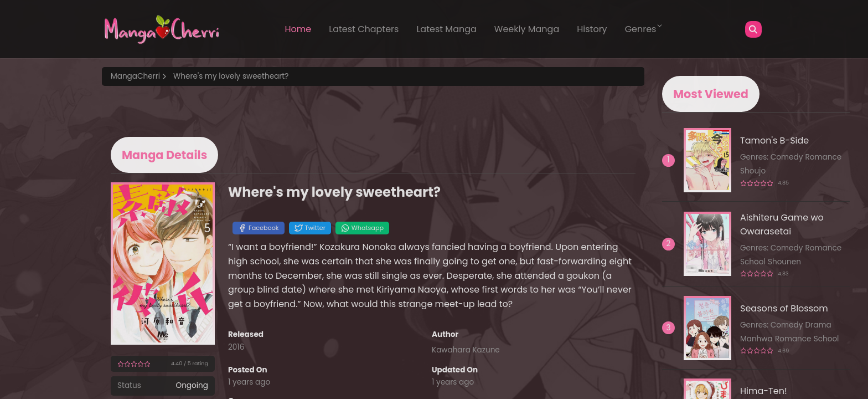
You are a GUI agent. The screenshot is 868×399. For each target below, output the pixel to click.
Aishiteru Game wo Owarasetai (782, 224)
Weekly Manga (527, 29)
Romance (824, 157)
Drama (818, 325)
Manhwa (756, 339)
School (753, 262)
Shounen (784, 262)
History (592, 29)
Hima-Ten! (764, 391)
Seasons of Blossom (784, 308)
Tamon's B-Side (774, 140)
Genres (644, 29)
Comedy (787, 157)
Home (298, 29)
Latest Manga (446, 29)
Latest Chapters (364, 29)
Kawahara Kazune (466, 350)
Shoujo (753, 171)
